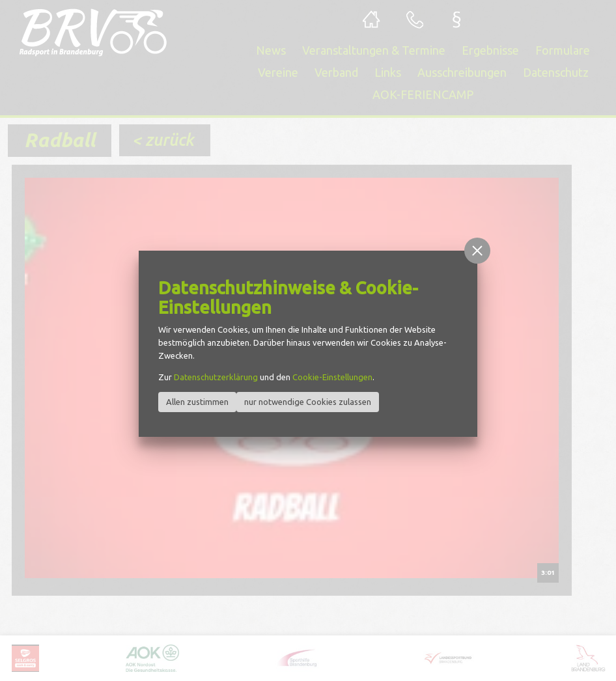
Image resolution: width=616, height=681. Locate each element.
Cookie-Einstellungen (332, 377)
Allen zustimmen (197, 402)
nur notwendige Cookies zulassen (308, 402)
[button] (477, 251)
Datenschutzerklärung (216, 377)
